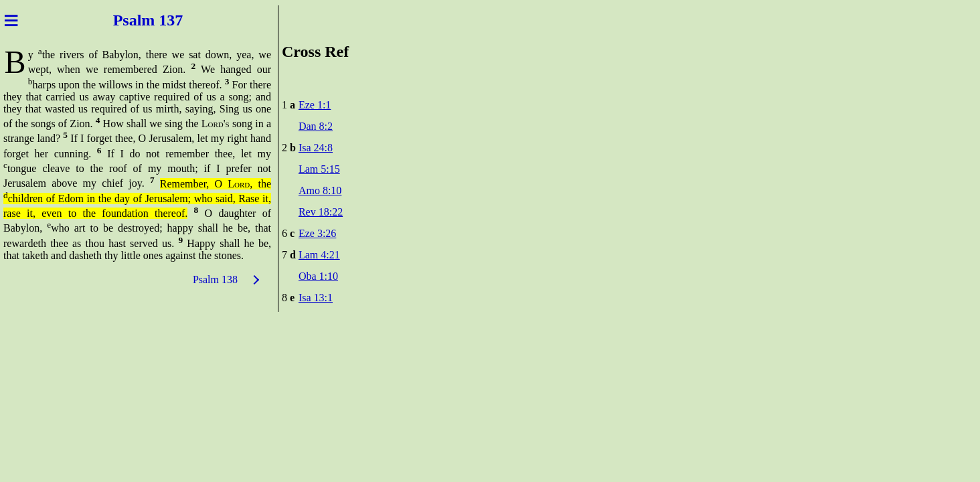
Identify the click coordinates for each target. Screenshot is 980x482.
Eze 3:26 (317, 233)
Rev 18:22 (321, 212)
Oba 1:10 (318, 276)
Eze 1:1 (315, 105)
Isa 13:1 (316, 298)
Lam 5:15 (319, 169)
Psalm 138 (215, 279)
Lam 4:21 (319, 255)
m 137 (164, 20)
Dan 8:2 (316, 126)
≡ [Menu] (11, 20)
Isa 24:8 (316, 148)
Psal (126, 20)
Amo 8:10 (320, 190)
